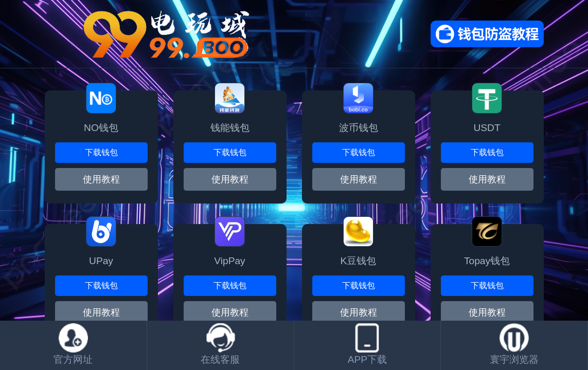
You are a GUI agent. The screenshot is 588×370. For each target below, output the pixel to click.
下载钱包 (101, 152)
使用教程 (101, 312)
